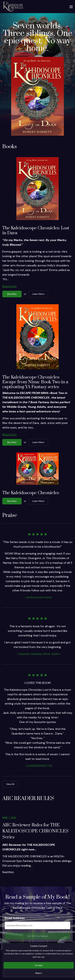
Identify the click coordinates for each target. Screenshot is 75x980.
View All (10, 784)
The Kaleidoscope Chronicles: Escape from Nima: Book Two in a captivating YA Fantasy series (35, 382)
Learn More (38, 294)
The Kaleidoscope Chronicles (31, 493)
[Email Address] (37, 925)
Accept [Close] (39, 965)
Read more (9, 286)
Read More (8, 872)
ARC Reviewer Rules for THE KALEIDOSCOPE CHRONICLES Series (35, 831)
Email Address (15, 918)
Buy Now (12, 294)
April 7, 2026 (9, 818)
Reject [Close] (39, 973)
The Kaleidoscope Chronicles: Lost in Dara (36, 231)
